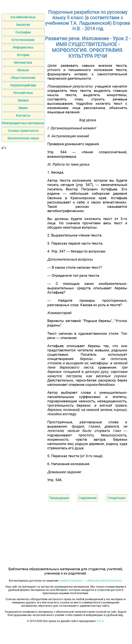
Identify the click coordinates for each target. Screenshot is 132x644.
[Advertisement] (23, 171)
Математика (23, 63)
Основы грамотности (23, 131)
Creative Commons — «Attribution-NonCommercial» (91, 581)
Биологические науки (23, 138)
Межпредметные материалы (23, 123)
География (23, 32)
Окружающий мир (23, 85)
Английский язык (23, 17)
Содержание (88, 498)
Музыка (23, 70)
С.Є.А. (100, 621)
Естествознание (23, 40)
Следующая (116, 498)
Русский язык (23, 93)
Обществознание (23, 78)
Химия (23, 108)
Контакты (23, 116)
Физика (23, 100)
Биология (23, 25)
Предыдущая (59, 498)
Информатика (23, 47)
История (23, 55)
